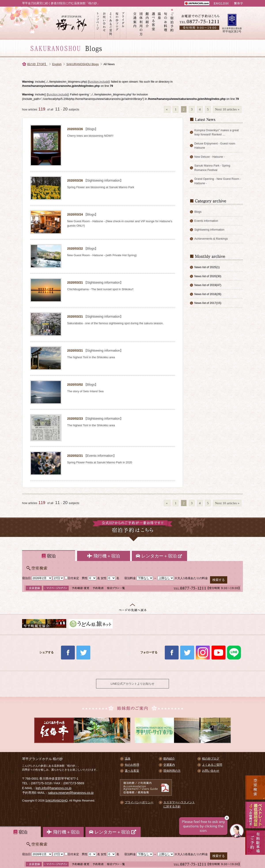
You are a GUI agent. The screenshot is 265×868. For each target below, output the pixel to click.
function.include (99, 82)
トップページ (97, 23)
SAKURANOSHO (56, 801)
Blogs (198, 212)
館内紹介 (147, 23)
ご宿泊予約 (172, 23)
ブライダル (123, 23)
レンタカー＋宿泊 (159, 556)
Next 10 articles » (227, 109)
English (57, 64)
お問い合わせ (104, 23)
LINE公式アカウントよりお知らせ (132, 684)
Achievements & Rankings (211, 239)
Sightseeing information (209, 230)
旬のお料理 (166, 23)
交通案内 (135, 23)
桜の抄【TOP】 (37, 64)
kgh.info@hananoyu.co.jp (54, 788)
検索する (219, 580)
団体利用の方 (141, 23)
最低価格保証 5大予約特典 (255, 815)
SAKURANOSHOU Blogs (82, 64)
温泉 (160, 23)
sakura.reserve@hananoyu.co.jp (71, 793)
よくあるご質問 (110, 23)
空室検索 (255, 787)
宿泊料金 (130, 578)
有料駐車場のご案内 (255, 848)
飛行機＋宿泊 (104, 556)
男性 (85, 578)
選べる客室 (153, 23)
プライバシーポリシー (139, 802)
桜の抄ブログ (117, 23)
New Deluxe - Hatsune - (210, 157)
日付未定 (72, 578)
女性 (104, 578)
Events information (206, 221)
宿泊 (49, 556)
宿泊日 (26, 578)
